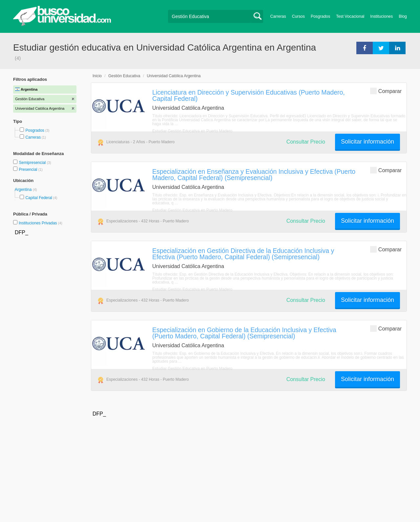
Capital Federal (39, 198)
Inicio (97, 76)
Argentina (24, 190)
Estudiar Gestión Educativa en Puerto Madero (192, 131)
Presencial (28, 170)
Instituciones (381, 16)
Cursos (298, 16)
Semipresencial (33, 163)
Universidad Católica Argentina (174, 76)
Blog (403, 16)
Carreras (278, 16)
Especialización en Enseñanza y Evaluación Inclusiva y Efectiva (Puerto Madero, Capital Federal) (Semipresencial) (254, 175)
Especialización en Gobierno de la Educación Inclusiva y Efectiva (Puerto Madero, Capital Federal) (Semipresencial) (244, 333)
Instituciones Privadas (41, 223)
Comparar (386, 91)
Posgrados (320, 16)
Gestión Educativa (124, 76)
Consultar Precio (306, 142)
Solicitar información (367, 142)
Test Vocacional (350, 16)
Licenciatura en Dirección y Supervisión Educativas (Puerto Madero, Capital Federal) (249, 95)
